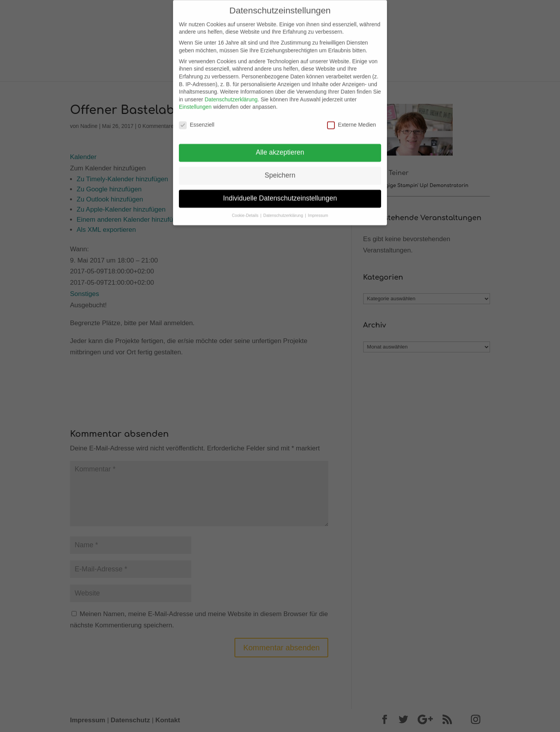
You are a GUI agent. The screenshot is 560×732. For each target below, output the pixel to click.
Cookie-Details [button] (246, 210)
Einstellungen (195, 102)
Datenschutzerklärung (231, 94)
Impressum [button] (318, 210)
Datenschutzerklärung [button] (284, 210)
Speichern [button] (280, 170)
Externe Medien (352, 120)
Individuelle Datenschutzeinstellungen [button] (280, 193)
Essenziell (197, 120)
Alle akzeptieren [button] (280, 147)
